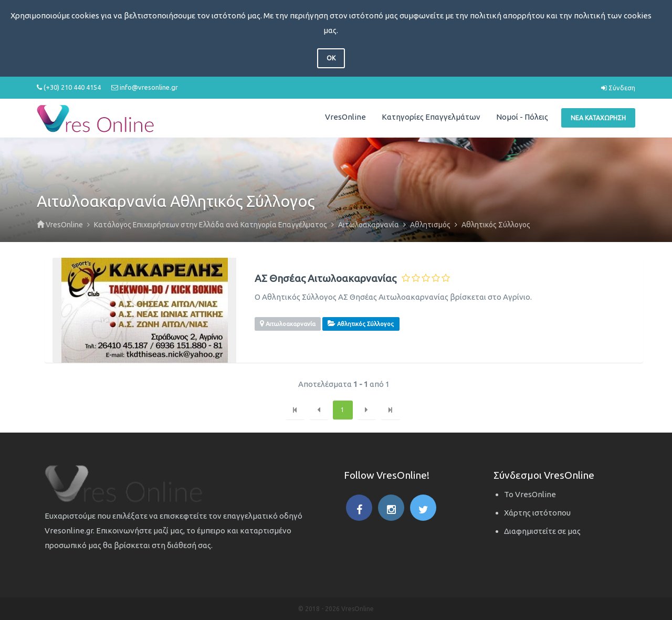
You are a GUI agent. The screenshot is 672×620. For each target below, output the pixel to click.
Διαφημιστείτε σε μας (542, 531)
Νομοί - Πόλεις (522, 117)
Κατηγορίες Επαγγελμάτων (431, 117)
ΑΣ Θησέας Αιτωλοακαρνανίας (325, 279)
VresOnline (345, 117)
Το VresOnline (530, 494)
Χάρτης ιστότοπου (537, 513)
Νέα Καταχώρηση (598, 118)
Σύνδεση (618, 88)
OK (331, 58)
